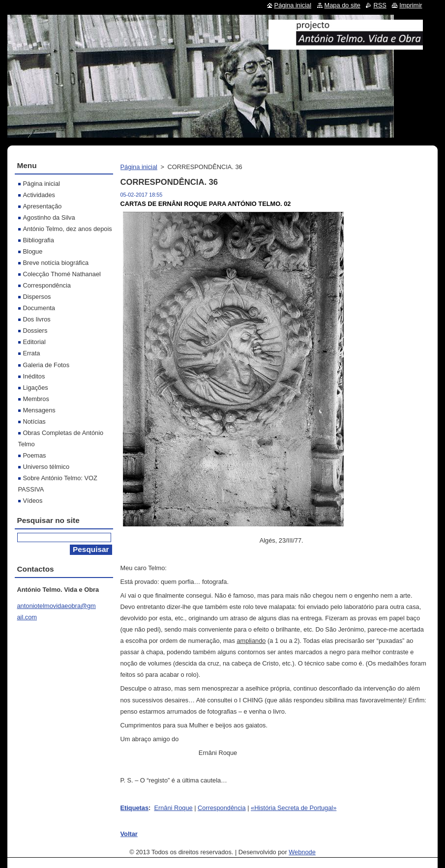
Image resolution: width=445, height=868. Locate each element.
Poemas (35, 455)
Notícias (34, 421)
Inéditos (34, 376)
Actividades (39, 195)
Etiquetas (135, 808)
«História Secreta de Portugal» (294, 808)
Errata (32, 353)
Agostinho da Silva (49, 217)
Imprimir (411, 5)
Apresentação (43, 206)
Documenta (39, 308)
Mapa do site (342, 5)
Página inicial (139, 167)
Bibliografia (39, 240)
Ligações (36, 388)
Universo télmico (46, 467)
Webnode (302, 852)
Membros (36, 399)
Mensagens (39, 410)
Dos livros (37, 319)
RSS (380, 5)
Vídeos (33, 501)
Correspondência (222, 808)
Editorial (34, 342)
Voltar (129, 834)
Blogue (33, 251)
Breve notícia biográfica (56, 263)
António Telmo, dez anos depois (68, 229)
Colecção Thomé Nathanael (62, 274)
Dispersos (37, 297)
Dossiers (35, 331)
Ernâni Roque (173, 808)
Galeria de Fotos (46, 365)
